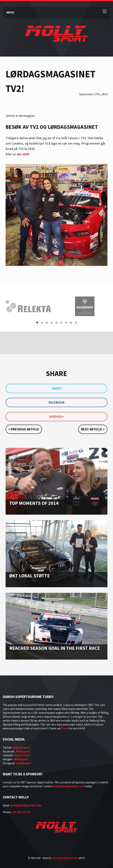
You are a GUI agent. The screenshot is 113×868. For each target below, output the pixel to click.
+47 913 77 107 (21, 812)
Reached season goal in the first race (55, 648)
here (65, 728)
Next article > (93, 429)
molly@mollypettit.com (69, 786)
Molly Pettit (22, 755)
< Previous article (24, 429)
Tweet (57, 388)
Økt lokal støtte (30, 576)
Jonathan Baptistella (65, 858)
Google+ (57, 417)
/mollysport (24, 763)
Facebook (57, 402)
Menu (11, 12)
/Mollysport (23, 751)
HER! (26, 154)
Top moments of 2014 (34, 503)
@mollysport (21, 748)
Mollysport (21, 759)
